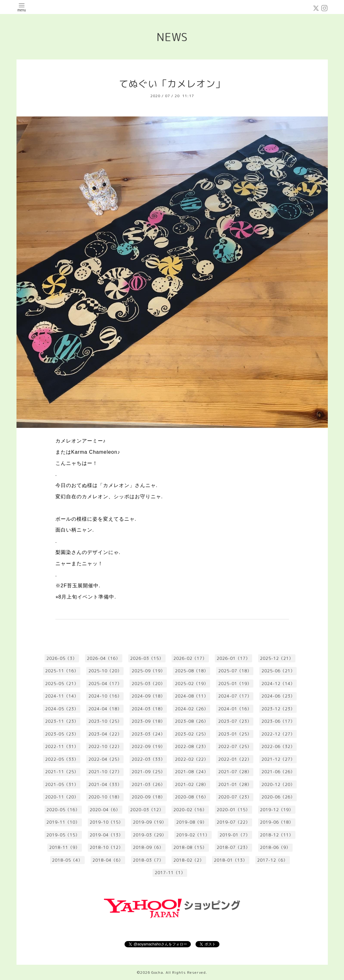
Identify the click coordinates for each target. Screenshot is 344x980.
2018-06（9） (275, 847)
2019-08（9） (191, 822)
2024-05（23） (62, 709)
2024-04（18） (105, 709)
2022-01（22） (235, 759)
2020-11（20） (62, 797)
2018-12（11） (277, 835)
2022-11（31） (62, 746)
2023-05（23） (62, 734)
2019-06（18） (277, 822)
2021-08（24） (192, 772)
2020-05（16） (63, 810)
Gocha (157, 972)
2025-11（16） (62, 671)
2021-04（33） (105, 784)
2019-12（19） (277, 810)
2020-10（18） (105, 797)
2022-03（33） (148, 759)
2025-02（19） (192, 684)
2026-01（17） (233, 658)
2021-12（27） (278, 759)
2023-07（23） (235, 721)
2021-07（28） (235, 772)
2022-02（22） (192, 759)
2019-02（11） (193, 835)
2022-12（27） (278, 734)
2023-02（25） (192, 734)
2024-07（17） (235, 696)
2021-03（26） (148, 784)
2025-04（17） (105, 684)
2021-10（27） (105, 772)
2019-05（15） (63, 835)
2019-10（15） (106, 822)
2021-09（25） (148, 772)
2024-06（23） (278, 696)
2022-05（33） (62, 759)
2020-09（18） (148, 797)
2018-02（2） (189, 860)
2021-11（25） (62, 772)
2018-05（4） (67, 860)
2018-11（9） (64, 847)
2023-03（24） (148, 734)
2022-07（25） (235, 746)
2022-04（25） (105, 759)
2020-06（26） (278, 797)
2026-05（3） (62, 658)
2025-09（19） (148, 671)
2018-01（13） (231, 860)
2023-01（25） (235, 734)
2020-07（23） (235, 797)
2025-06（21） (278, 671)
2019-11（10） (63, 822)
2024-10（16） (105, 696)
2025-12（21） (277, 658)
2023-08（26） (192, 721)
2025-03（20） (148, 684)
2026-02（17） (190, 658)
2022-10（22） (105, 746)
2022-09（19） (148, 746)
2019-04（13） (106, 835)
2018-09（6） (148, 847)
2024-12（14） (278, 684)
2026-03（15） (147, 658)
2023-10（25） (105, 721)
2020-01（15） (233, 810)
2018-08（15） (190, 847)
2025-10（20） (105, 671)
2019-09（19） (150, 822)
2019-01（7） (235, 835)
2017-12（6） (272, 860)
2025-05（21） (62, 684)
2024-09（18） (148, 696)
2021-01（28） (235, 784)
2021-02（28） (192, 784)
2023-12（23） (278, 709)
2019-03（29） (150, 835)
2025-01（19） (235, 684)
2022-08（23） (192, 746)
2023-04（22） (105, 734)
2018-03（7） (148, 860)
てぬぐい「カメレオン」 (172, 84)
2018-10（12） (106, 847)
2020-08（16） (192, 797)
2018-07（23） (233, 847)
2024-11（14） (62, 696)
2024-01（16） (235, 709)
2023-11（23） (62, 721)
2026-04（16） (104, 658)
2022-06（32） (278, 746)
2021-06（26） (278, 772)
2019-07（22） (233, 822)
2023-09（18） (148, 721)
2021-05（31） (62, 784)
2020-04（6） (105, 810)
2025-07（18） (235, 671)
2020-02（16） (190, 810)
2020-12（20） (278, 784)
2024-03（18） (148, 709)
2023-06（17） (278, 721)
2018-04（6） (108, 860)
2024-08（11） (192, 696)
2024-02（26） (192, 709)
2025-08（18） (192, 671)
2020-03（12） (147, 810)
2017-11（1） (170, 873)
